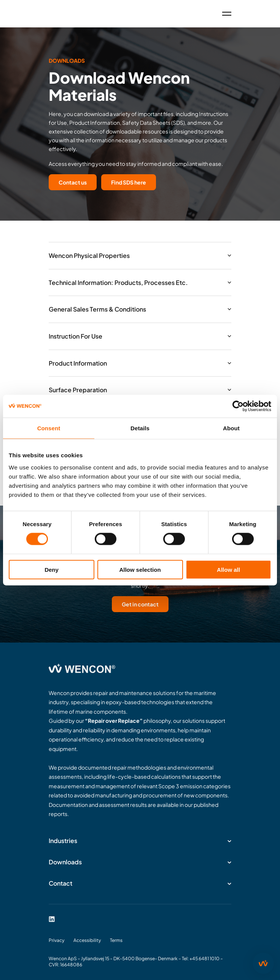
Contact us (73, 182)
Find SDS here (129, 182)
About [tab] (231, 428)
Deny (52, 569)
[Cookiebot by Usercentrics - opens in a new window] (238, 406)
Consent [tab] (49, 428)
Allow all (228, 569)
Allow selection (140, 569)
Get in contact (140, 604)
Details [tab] (140, 428)
